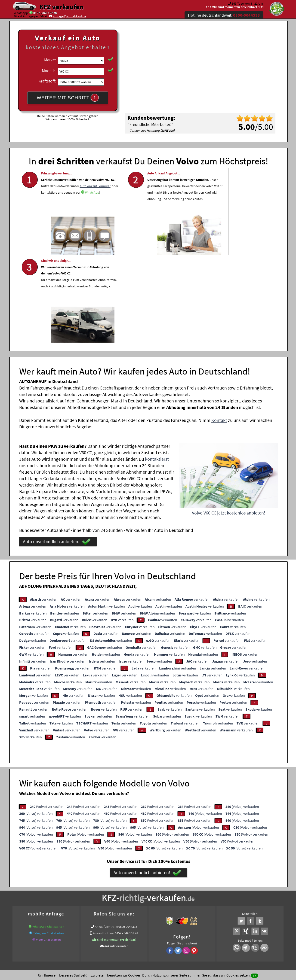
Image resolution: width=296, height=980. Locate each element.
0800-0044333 (128, 837)
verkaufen (44, 510)
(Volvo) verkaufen (47, 717)
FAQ (181, 934)
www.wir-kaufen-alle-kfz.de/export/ (109, 892)
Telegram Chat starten (48, 844)
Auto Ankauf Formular (65, 204)
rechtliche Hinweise (145, 934)
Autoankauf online (168, 887)
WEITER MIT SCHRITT (68, 98)
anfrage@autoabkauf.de (69, 16)
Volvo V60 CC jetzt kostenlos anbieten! (229, 424)
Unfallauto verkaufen (139, 887)
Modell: (48, 71)
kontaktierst (157, 370)
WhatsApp (48, 217)
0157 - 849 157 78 (45, 13)
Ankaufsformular (116, 857)
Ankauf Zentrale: (106, 837)
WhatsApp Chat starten (48, 837)
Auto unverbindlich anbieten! (57, 453)
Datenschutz (121, 934)
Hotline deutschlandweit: (224, 15)
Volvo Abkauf (266, 892)
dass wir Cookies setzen (231, 975)
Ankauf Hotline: (104, 844)
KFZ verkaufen (61, 7)
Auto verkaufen (194, 887)
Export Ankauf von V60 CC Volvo (232, 892)
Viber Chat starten (48, 850)
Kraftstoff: (47, 81)
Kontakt (219, 331)
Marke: (50, 60)
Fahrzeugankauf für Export (64, 892)
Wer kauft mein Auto (108, 887)
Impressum (169, 934)
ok (254, 975)
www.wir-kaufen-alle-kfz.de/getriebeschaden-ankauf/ (172, 892)
